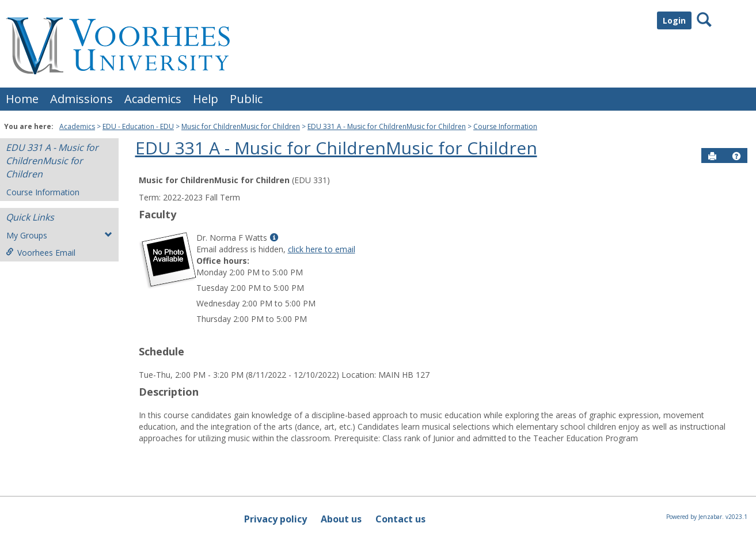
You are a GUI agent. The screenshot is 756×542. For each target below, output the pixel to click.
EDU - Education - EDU (138, 126)
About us (341, 519)
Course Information (505, 126)
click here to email (322, 249)
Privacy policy (276, 519)
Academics (153, 99)
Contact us (400, 519)
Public (246, 99)
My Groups (59, 235)
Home (22, 99)
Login (674, 20)
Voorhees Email (41, 253)
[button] (736, 156)
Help (206, 99)
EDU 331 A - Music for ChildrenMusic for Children (387, 126)
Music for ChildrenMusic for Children (241, 126)
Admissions (81, 99)
